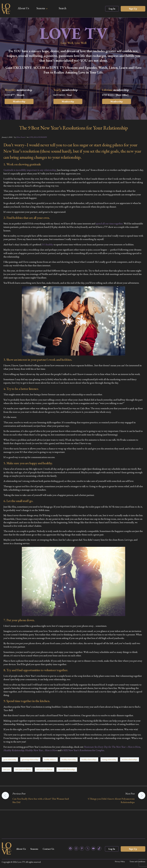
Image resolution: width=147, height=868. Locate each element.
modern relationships (130, 759)
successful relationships (67, 769)
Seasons (41, 8)
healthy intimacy (50, 759)
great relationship (10, 759)
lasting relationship (109, 759)
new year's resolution (23, 769)
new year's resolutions (45, 769)
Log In (112, 9)
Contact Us (48, 849)
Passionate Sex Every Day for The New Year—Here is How (112, 747)
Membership (19, 101)
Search (62, 8)
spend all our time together (109, 223)
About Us (23, 8)
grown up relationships (30, 759)
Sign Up (133, 9)
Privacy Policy (120, 861)
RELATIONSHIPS (40, 137)
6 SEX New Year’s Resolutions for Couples (83, 750)
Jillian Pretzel (21, 137)
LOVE (31, 137)
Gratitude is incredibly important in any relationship (30, 170)
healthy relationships (89, 759)
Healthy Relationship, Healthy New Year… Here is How (30, 750)
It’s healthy (48, 244)
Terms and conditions (137, 861)
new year (7, 769)
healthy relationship (69, 759)
